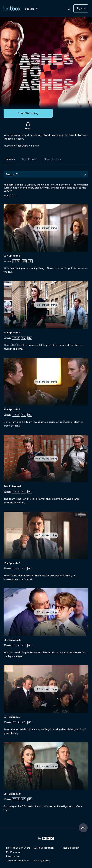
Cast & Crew (29, 159)
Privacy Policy (42, 861)
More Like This (52, 159)
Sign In (81, 8)
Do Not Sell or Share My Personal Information (18, 852)
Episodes (10, 159)
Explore (32, 9)
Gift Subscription (44, 848)
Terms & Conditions (18, 861)
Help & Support (71, 848)
